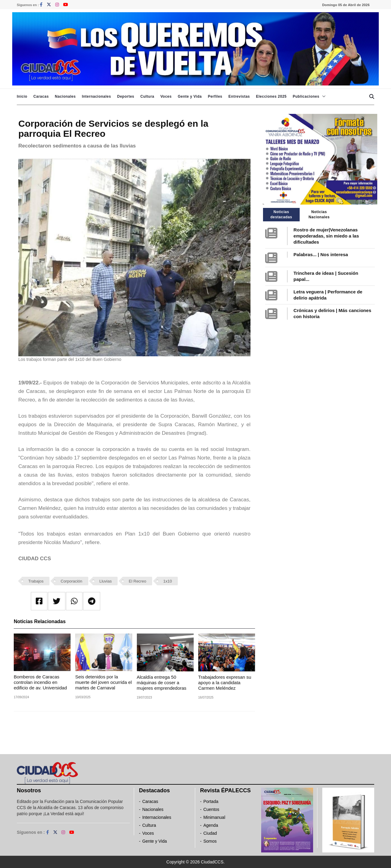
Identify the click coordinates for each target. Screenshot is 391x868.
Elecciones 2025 (271, 96)
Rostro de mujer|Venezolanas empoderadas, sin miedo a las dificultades (326, 236)
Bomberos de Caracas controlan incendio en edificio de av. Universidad (40, 682)
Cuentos (211, 809)
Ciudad (210, 833)
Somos (210, 841)
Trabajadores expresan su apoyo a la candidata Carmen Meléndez (225, 683)
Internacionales (97, 96)
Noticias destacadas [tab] (281, 214)
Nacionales (65, 96)
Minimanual (214, 817)
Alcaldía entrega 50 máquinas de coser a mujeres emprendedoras (162, 683)
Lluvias (105, 581)
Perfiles (215, 96)
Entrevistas (239, 96)
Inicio (22, 96)
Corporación (72, 581)
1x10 (168, 581)
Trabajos (36, 581)
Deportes (126, 96)
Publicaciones (306, 96)
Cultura (147, 96)
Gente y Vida (190, 96)
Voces (166, 96)
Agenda (211, 825)
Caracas (41, 96)
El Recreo (138, 581)
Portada (211, 801)
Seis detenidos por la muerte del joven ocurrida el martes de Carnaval (103, 682)
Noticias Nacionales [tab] (319, 214)
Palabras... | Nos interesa (321, 254)
